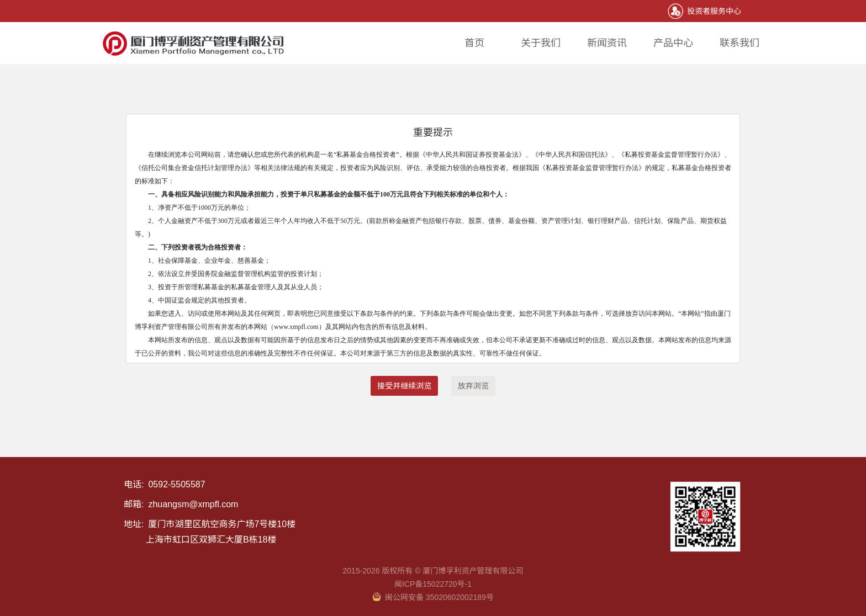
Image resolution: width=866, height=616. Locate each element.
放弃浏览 (473, 386)
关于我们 (541, 43)
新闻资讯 (607, 43)
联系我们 (740, 43)
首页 (474, 43)
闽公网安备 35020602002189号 (433, 597)
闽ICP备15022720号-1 (433, 584)
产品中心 (673, 43)
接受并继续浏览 (404, 386)
